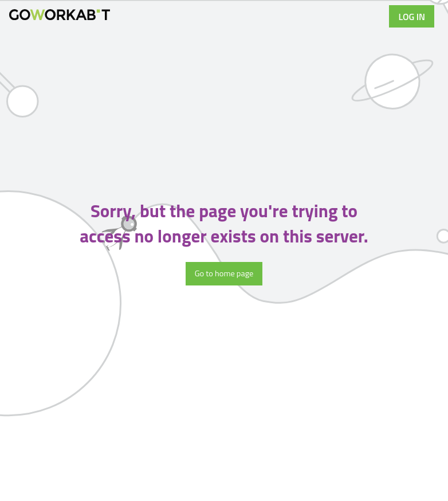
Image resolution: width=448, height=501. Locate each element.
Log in (412, 17)
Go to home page (224, 273)
